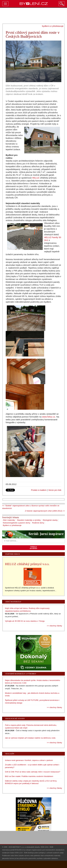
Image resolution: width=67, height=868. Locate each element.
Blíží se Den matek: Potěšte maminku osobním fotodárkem (29, 776)
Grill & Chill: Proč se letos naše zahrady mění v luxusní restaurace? (33, 772)
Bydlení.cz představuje (12, 525)
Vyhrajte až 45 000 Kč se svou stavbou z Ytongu (25, 621)
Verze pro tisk (55, 490)
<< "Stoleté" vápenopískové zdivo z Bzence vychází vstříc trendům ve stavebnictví (31, 507)
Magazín (10, 754)
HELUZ (36, 178)
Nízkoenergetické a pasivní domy (16, 523)
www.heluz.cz (49, 417)
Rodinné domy (38, 523)
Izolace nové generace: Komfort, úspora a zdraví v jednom (29, 760)
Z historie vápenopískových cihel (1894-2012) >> (45, 511)
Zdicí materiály (9, 520)
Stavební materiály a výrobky (29, 520)
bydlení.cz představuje (53, 26)
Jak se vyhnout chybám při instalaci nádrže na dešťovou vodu (30, 738)
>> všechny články (54, 626)
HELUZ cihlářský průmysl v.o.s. (27, 564)
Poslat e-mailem (39, 490)
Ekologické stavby (50, 520)
